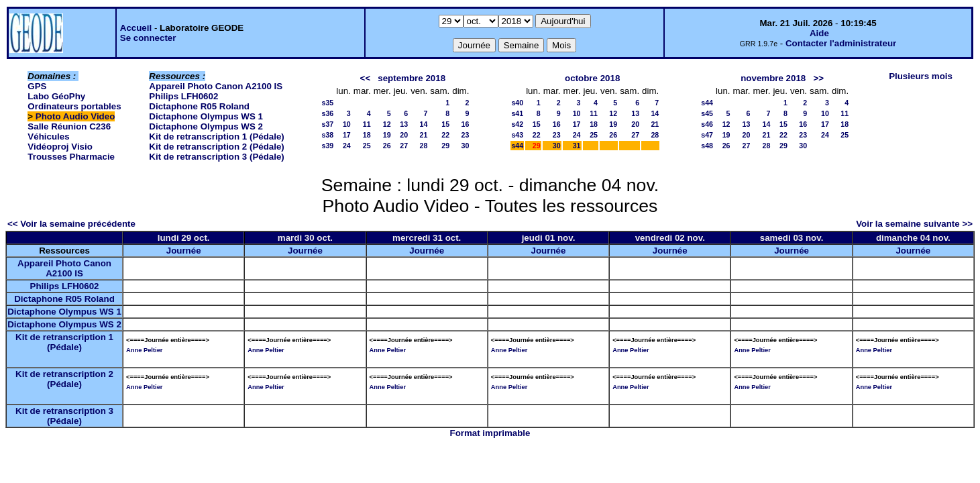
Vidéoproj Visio (60, 147)
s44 (517, 146)
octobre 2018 (592, 78)
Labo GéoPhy (56, 96)
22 (445, 135)
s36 (328, 113)
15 (445, 124)
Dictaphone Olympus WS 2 (206, 126)
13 (404, 124)
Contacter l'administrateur (841, 43)
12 (387, 124)
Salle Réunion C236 (69, 126)
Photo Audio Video (75, 116)
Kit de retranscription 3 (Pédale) (216, 157)
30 (466, 146)
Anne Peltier (144, 350)
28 (423, 146)
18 (367, 135)
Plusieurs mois (921, 76)
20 (404, 135)
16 (466, 124)
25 (367, 146)
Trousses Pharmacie (71, 157)
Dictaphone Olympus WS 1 (206, 116)
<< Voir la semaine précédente (71, 224)
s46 (707, 124)
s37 (328, 124)
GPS (37, 86)
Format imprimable (490, 433)
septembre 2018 (412, 78)
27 (404, 146)
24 (347, 146)
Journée (184, 251)
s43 (517, 135)
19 (387, 135)
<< (366, 78)
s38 (328, 135)
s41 (517, 113)
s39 (328, 146)
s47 (707, 135)
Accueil (136, 28)
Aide (819, 33)
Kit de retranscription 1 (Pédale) (216, 137)
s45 (707, 113)
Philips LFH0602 (183, 96)
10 (347, 124)
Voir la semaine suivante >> (914, 224)
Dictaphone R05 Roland (199, 106)
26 (387, 146)
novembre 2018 (773, 78)
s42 (517, 124)
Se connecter (148, 38)
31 (577, 146)
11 (367, 124)
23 (466, 135)
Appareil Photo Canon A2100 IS (216, 86)
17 (347, 135)
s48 (707, 146)
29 (445, 146)
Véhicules (48, 137)
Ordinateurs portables (74, 106)
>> (818, 78)
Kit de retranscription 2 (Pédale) (216, 147)
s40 (517, 103)
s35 (328, 103)
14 (423, 124)
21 (423, 135)
